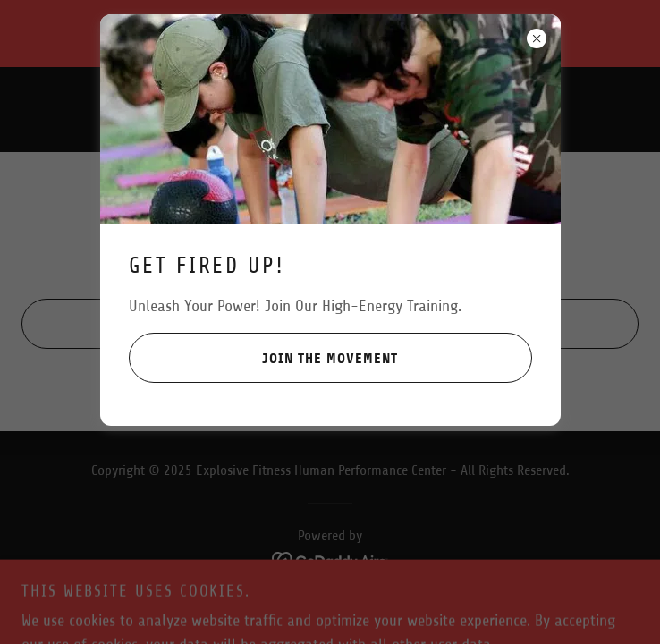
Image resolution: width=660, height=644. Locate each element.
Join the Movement (264, 358)
